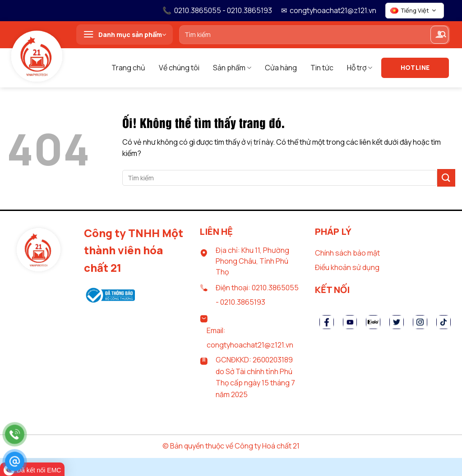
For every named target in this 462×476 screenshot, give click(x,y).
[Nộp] (446, 178)
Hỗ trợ (360, 68)
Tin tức (322, 68)
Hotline (415, 67)
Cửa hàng (281, 68)
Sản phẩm (232, 68)
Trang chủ (128, 68)
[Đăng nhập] (439, 35)
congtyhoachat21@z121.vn (333, 10)
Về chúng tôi (179, 68)
